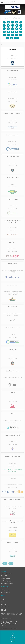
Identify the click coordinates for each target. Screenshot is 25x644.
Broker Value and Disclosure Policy (9, 624)
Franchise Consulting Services (7, 574)
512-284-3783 (6, 618)
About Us (3, 598)
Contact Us (3, 600)
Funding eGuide (4, 577)
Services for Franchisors (5, 579)
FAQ (2, 601)
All (17, 38)
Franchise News (4, 604)
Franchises (13, 639)
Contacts (12, 641)
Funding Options (4, 575)
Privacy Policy (4, 625)
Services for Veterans (5, 580)
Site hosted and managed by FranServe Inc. (9, 628)
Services (13, 637)
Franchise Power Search (5, 592)
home (13, 633)
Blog (2, 603)
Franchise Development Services (7, 583)
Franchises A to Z (4, 589)
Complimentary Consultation (6, 582)
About (12, 635)
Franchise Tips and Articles (6, 606)
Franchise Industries (5, 591)
